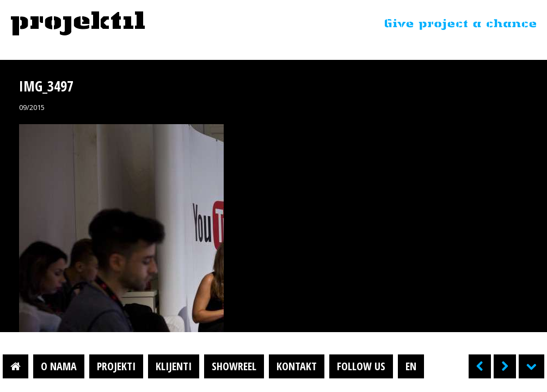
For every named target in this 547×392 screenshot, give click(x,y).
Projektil (78, 24)
